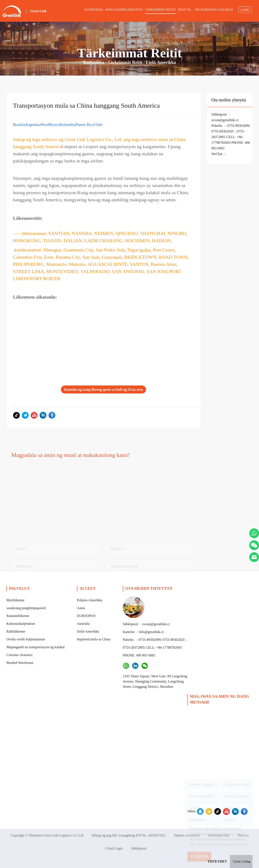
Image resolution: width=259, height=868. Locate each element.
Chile (98, 125)
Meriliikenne (16, 600)
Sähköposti (139, 848)
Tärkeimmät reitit (125, 62)
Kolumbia (68, 125)
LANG (245, 10)
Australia (83, 624)
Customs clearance (20, 655)
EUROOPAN (86, 616)
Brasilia (19, 125)
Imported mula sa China (94, 639)
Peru (44, 125)
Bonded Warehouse (20, 663)
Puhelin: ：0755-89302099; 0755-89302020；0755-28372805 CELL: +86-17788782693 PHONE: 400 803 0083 (231, 137)
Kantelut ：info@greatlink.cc (144, 632)
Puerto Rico (85, 125)
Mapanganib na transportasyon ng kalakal (36, 647)
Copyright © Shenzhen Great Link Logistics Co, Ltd (47, 835)
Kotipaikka (94, 62)
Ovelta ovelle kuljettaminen (26, 639)
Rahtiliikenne (16, 631)
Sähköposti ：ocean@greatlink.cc (146, 624)
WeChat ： (219, 154)
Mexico (54, 125)
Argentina (33, 125)
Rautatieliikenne (18, 616)
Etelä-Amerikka (161, 62)
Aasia (81, 608)
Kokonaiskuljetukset (21, 624)
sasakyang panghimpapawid (26, 608)
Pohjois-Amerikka (90, 600)
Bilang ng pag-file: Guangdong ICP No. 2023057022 (129, 835)
